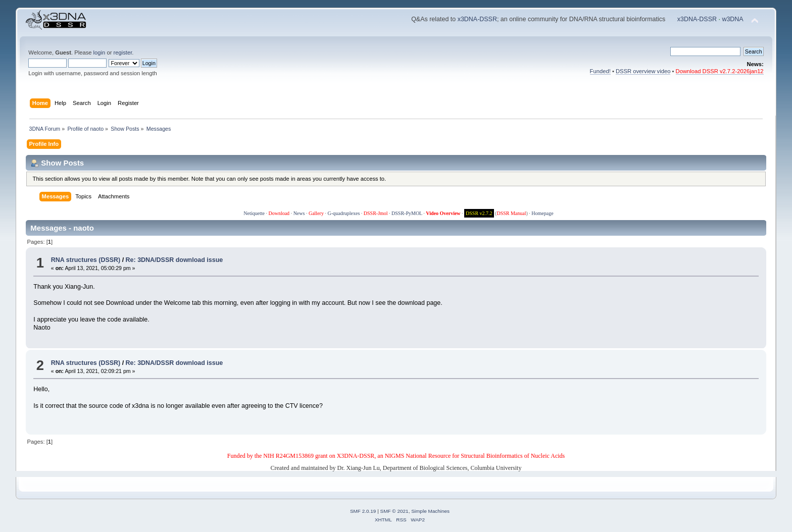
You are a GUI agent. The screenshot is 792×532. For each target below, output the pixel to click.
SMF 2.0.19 (363, 511)
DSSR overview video (643, 71)
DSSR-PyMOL (407, 213)
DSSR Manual (511, 213)
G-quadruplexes (343, 213)
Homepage (542, 213)
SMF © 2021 (394, 511)
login (100, 52)
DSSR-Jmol (376, 213)
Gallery (316, 213)
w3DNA (732, 19)
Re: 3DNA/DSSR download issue (175, 260)
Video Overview (443, 213)
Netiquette (254, 213)
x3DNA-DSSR (477, 19)
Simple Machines (430, 511)
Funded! (600, 71)
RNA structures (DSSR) (86, 260)
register (123, 52)
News (299, 213)
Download (279, 213)
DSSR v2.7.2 (479, 213)
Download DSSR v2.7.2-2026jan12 (720, 71)
